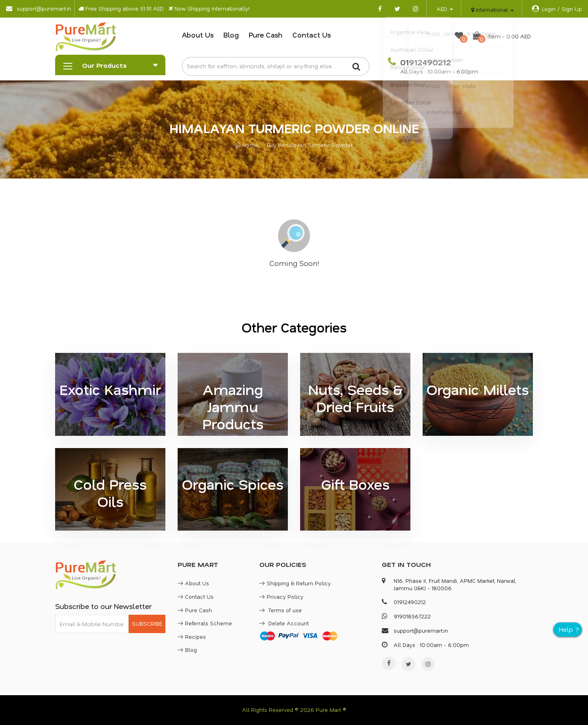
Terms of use (281, 610)
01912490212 (424, 62)
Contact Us (312, 35)
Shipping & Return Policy (295, 583)
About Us (198, 35)
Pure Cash (266, 35)
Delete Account (284, 623)
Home (247, 145)
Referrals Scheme (205, 623)
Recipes (192, 637)
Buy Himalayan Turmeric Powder (310, 145)
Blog (231, 35)
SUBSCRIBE (147, 623)
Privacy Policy (281, 597)
